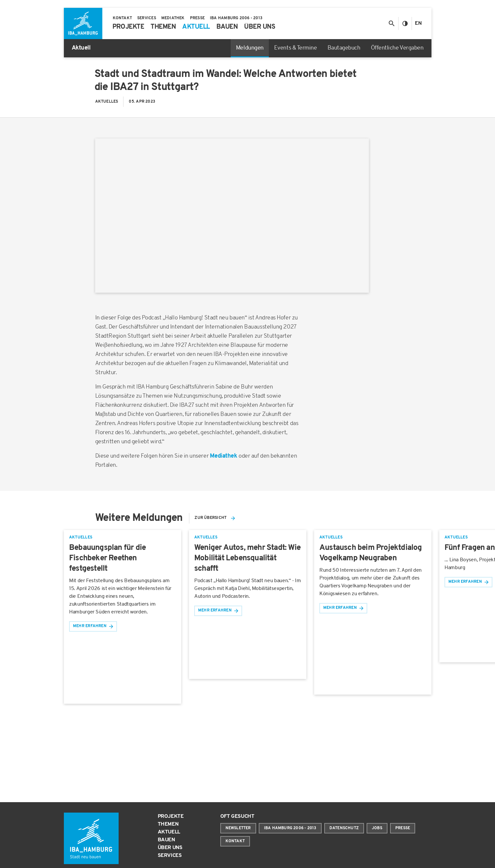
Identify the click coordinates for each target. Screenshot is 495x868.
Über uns (170, 848)
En (418, 23)
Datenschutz (344, 828)
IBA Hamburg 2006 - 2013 (290, 828)
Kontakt (235, 841)
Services (170, 856)
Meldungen (250, 48)
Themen (168, 824)
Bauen (166, 840)
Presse (403, 828)
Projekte (171, 817)
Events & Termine (296, 48)
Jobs (377, 828)
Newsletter (238, 828)
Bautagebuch (344, 48)
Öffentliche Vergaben (397, 48)
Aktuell (169, 832)
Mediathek (224, 456)
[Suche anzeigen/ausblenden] (392, 23)
